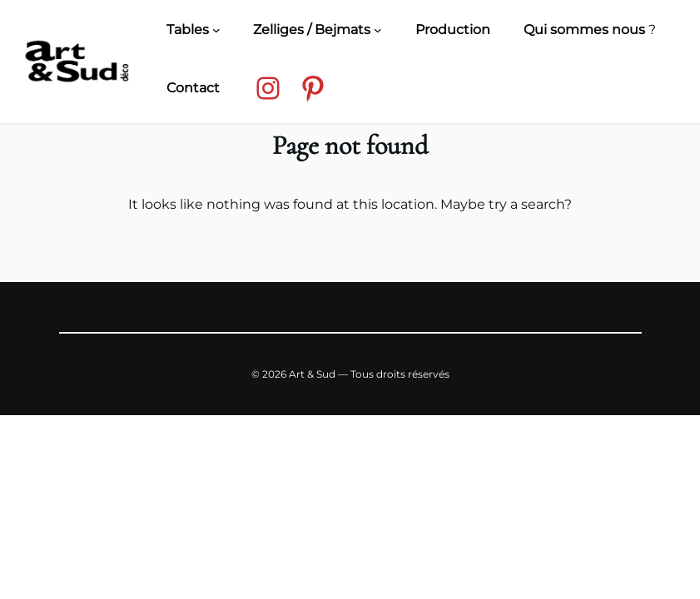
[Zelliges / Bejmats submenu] (378, 30)
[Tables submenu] (216, 30)
